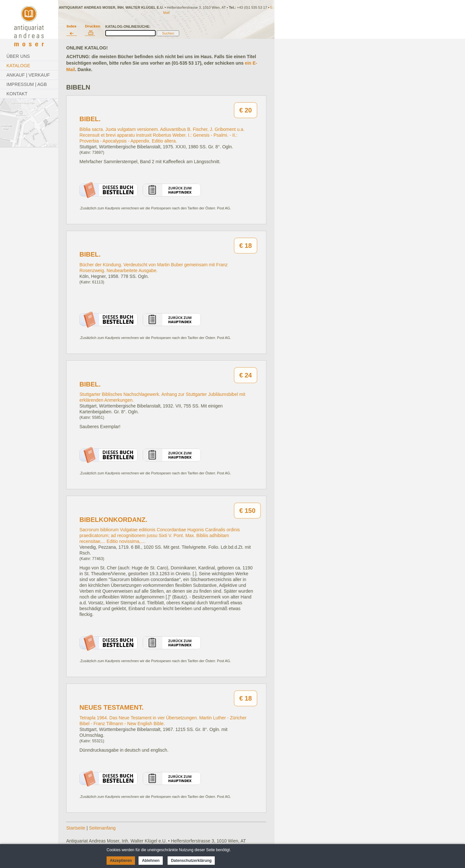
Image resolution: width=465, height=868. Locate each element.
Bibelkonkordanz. (113, 520)
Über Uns (18, 56)
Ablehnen (151, 861)
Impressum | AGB (27, 84)
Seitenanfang (103, 828)
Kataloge (18, 66)
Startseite (76, 828)
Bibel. (90, 119)
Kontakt (17, 94)
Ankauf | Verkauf (28, 75)
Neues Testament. (112, 707)
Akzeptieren (121, 861)
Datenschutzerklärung (191, 861)
